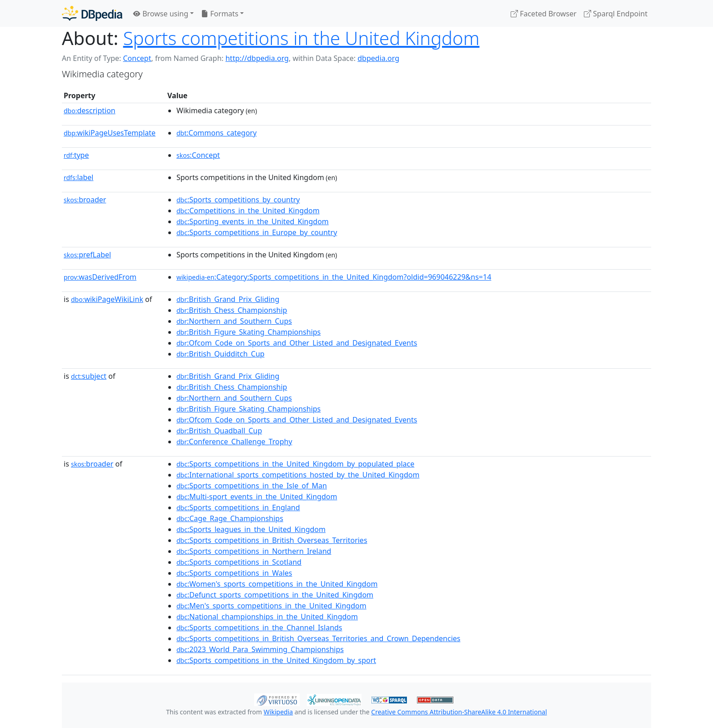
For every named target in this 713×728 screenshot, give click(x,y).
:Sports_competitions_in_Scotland (239, 562)
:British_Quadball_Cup (219, 431)
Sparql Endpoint (616, 14)
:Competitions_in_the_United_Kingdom (248, 211)
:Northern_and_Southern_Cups (234, 321)
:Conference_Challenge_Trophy (234, 442)
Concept (137, 58)
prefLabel (87, 255)
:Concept (198, 155)
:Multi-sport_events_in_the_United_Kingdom (257, 497)
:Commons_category (216, 133)
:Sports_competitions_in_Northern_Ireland (254, 551)
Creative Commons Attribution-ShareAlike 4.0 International (459, 712)
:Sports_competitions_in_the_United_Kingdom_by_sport (276, 660)
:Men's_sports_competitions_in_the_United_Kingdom (271, 606)
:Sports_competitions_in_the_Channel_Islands (259, 628)
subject (89, 376)
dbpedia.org (378, 58)
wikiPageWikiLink (107, 299)
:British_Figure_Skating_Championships (249, 332)
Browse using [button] (161, 14)
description (90, 110)
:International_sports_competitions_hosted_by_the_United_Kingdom (298, 475)
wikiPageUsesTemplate (110, 133)
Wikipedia (278, 712)
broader (85, 200)
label (79, 177)
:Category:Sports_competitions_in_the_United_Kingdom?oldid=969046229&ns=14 (334, 277)
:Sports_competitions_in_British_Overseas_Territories (272, 540)
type (76, 155)
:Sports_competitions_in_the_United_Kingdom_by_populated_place (295, 464)
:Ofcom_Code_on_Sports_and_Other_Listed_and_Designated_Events (297, 343)
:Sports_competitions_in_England (238, 507)
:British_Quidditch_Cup (221, 354)
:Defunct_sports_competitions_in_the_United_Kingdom (275, 595)
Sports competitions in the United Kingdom (301, 38)
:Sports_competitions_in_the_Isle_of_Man (252, 486)
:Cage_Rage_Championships (230, 518)
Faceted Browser (544, 14)
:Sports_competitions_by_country (238, 200)
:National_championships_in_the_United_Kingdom (267, 617)
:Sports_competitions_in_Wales (234, 573)
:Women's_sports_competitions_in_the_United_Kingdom (277, 584)
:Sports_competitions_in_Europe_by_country (257, 232)
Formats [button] (220, 14)
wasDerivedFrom (100, 277)
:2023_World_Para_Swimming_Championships (260, 649)
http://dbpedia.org (257, 58)
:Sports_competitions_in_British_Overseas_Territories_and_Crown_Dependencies (319, 638)
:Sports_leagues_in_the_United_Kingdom (251, 529)
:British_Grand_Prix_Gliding (228, 299)
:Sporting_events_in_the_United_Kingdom (253, 221)
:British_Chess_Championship (232, 310)
